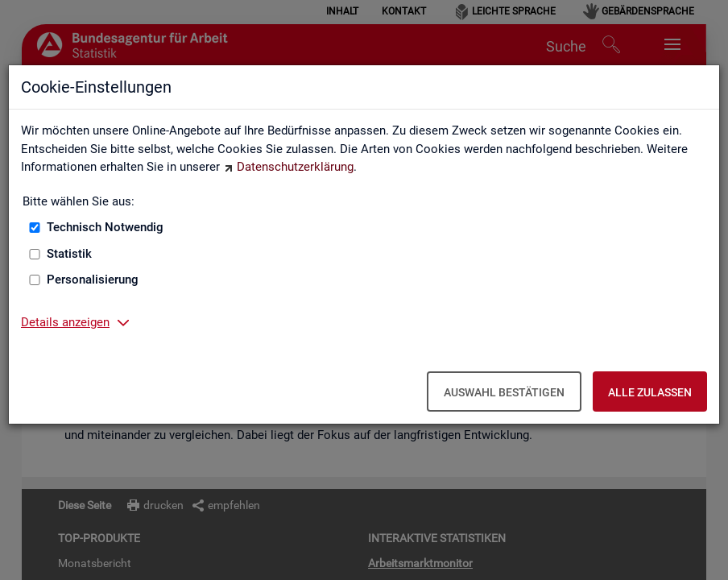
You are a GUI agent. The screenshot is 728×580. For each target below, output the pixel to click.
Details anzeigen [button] (65, 322)
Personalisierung (93, 280)
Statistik (69, 254)
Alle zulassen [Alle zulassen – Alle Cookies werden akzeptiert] (650, 392)
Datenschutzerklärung (295, 167)
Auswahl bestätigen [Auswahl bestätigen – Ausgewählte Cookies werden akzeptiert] (504, 392)
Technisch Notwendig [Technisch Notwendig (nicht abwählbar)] (105, 227)
